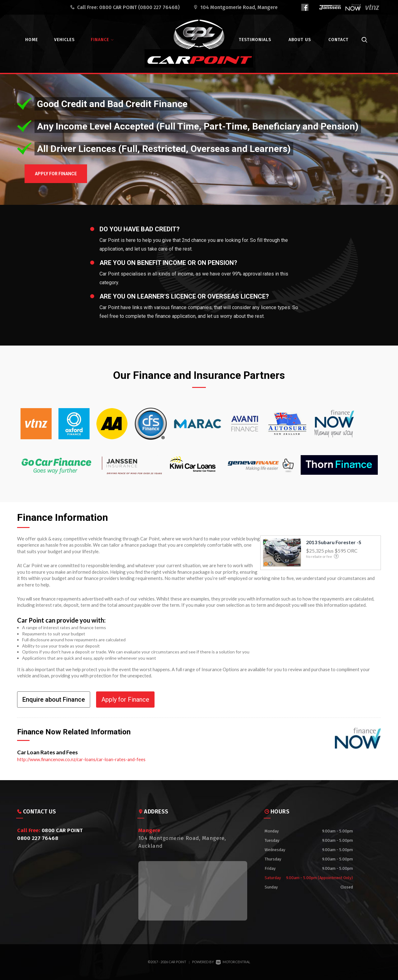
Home (32, 40)
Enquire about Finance (54, 700)
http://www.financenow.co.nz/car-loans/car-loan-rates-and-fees (83, 759)
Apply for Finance (68, 176)
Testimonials (255, 40)
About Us (300, 40)
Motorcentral (233, 962)
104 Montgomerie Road (239, 7)
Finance (102, 40)
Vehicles (64, 40)
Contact (338, 40)
